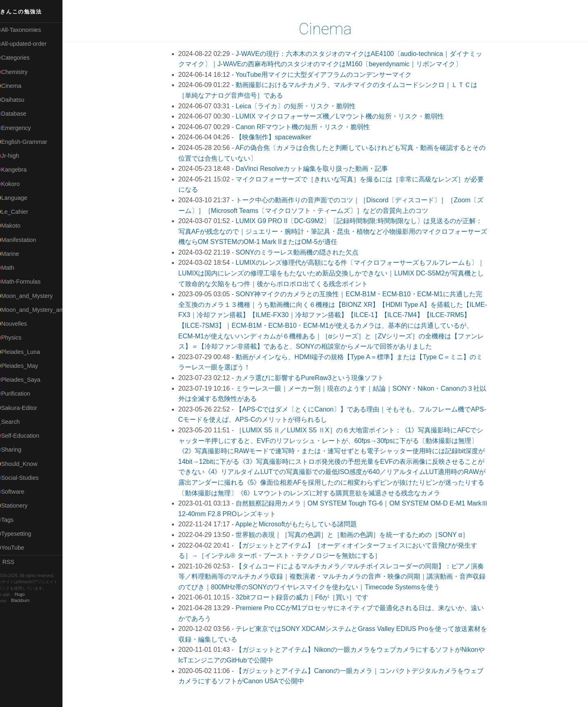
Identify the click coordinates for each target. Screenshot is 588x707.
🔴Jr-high (16, 156)
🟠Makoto (17, 226)
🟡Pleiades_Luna (27, 352)
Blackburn (30, 601)
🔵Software (19, 492)
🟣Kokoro (17, 184)
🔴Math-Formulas (27, 282)
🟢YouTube (19, 548)
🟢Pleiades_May (26, 366)
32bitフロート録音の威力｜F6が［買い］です (307, 597)
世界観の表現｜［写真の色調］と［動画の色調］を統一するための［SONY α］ (357, 535)
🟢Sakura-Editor (25, 408)
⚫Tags (13, 520)
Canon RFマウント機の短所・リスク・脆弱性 (308, 127)
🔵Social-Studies (26, 478)
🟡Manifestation (25, 240)
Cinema (330, 29)
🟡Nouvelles (20, 324)
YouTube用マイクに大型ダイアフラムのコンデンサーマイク (329, 75)
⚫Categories (22, 58)
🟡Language (20, 198)
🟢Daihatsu (19, 100)
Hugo (29, 595)
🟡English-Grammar (30, 142)
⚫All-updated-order (30, 44)
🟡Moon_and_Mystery (33, 296)
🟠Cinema (18, 86)
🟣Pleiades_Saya (27, 380)
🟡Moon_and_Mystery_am (38, 310)
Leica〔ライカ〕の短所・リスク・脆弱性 (301, 106)
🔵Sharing (18, 450)
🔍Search (17, 422)
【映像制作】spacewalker (278, 137)
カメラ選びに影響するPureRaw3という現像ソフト (315, 378)
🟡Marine (16, 254)
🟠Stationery (21, 506)
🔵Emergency (22, 128)
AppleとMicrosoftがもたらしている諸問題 (301, 524)
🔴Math (14, 268)
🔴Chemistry (21, 72)
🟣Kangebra (20, 170)
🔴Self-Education (27, 436)
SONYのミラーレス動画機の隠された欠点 (302, 252)
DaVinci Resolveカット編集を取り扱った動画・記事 (317, 169)
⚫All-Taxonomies (27, 30)
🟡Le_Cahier (21, 212)
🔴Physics (18, 338)
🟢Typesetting (22, 534)
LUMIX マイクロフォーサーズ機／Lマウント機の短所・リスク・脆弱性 (345, 116)
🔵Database (20, 114)
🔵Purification (22, 394)
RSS (14, 562)
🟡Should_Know (26, 464)
